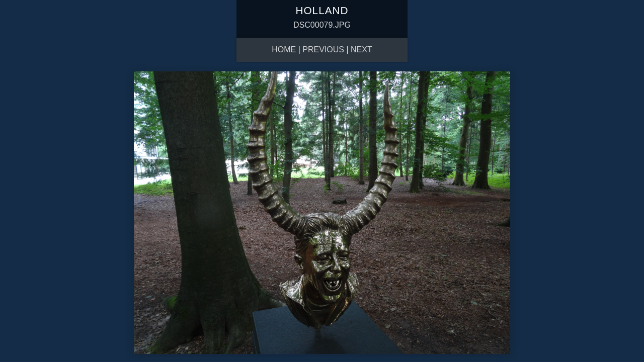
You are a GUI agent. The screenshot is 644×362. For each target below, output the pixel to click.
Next (361, 50)
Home (284, 50)
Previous (323, 50)
